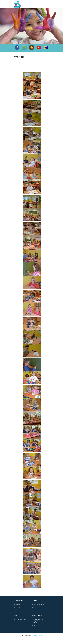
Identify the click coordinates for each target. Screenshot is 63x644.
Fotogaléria (34, 622)
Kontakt (33, 625)
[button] (19, 63)
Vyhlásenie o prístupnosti (38, 619)
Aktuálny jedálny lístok (37, 621)
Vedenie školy (35, 624)
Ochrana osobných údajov (36, 635)
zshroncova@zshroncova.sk (20, 619)
